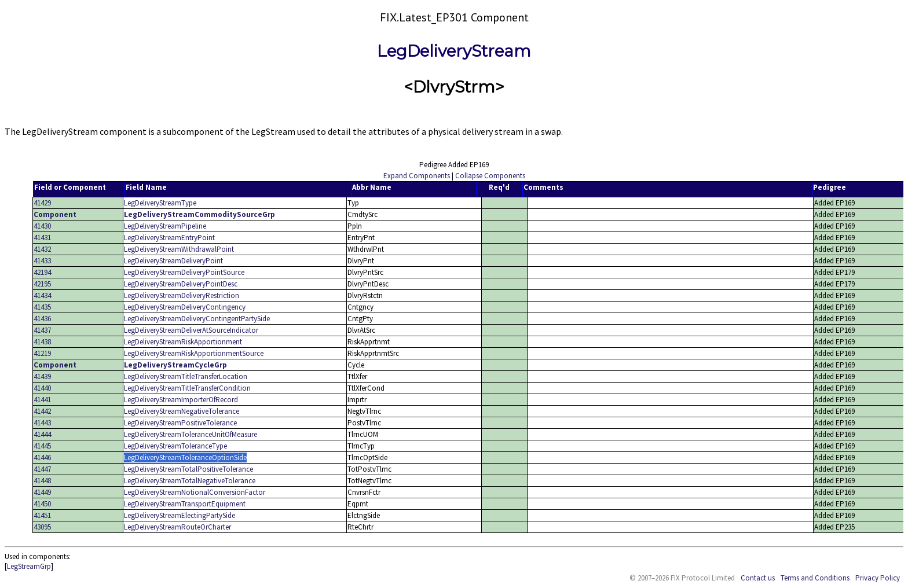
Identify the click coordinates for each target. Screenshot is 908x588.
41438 (42, 342)
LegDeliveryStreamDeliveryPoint (173, 261)
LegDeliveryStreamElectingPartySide (180, 515)
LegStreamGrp (29, 566)
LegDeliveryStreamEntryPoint (169, 238)
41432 (42, 249)
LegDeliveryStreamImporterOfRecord (181, 400)
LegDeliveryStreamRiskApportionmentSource (194, 353)
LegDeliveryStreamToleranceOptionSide (185, 457)
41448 (42, 481)
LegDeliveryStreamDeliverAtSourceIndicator (191, 330)
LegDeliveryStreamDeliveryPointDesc (181, 284)
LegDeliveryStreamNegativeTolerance (182, 411)
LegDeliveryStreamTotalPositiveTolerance (188, 469)
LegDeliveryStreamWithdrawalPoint (179, 249)
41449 (42, 492)
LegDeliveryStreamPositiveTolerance (180, 423)
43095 (42, 527)
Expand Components (417, 176)
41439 (42, 376)
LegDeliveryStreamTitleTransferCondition (187, 388)
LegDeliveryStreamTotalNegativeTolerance (190, 481)
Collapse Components (490, 176)
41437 (42, 330)
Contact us (758, 578)
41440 (42, 388)
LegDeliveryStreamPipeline (165, 226)
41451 (42, 515)
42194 (42, 272)
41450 (42, 504)
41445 (42, 446)
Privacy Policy (878, 578)
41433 (42, 261)
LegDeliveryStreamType (160, 203)
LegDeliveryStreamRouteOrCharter (177, 527)
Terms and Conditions (815, 578)
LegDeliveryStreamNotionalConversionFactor (195, 492)
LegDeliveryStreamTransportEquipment (185, 504)
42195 (42, 284)
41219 (42, 353)
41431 (42, 238)
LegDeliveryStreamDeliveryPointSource (184, 272)
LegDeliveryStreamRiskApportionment (183, 342)
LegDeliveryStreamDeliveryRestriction (182, 295)
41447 (42, 469)
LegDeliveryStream (454, 51)
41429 (42, 203)
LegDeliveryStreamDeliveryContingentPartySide (197, 319)
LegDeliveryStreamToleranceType (175, 446)
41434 (42, 295)
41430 (42, 226)
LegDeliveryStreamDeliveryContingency (185, 307)
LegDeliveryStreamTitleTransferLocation (186, 376)
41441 (42, 400)
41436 (42, 319)
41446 (42, 457)
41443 (42, 423)
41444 (42, 434)
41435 (42, 307)
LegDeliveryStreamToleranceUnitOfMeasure (191, 434)
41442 (42, 411)
